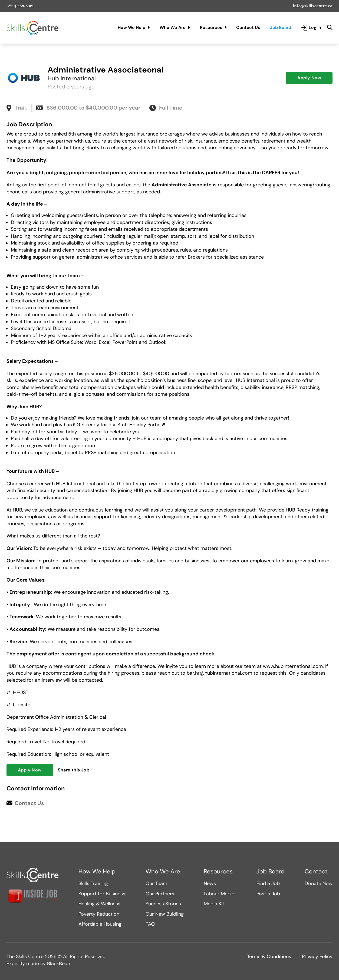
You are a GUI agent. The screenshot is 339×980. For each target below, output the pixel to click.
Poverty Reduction (99, 914)
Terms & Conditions (269, 956)
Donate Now (319, 883)
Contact (316, 872)
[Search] (330, 28)
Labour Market (220, 894)
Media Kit (214, 904)
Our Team (156, 883)
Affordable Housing (100, 924)
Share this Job (74, 770)
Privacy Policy (317, 956)
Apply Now (309, 78)
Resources (213, 27)
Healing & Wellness (99, 904)
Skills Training (93, 883)
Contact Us (248, 27)
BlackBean (59, 963)
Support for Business (102, 894)
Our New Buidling (165, 914)
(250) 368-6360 (21, 6)
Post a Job (268, 894)
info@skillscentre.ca (313, 6)
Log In (311, 28)
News (210, 883)
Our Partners (160, 894)
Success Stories (163, 904)
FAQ (150, 924)
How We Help (134, 27)
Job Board (281, 27)
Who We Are (175, 27)
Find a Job (268, 883)
